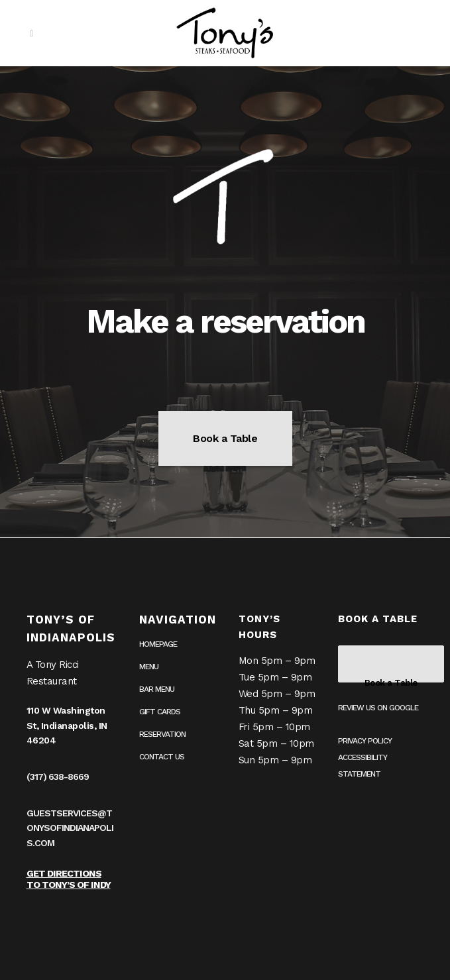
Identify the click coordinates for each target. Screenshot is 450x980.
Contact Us (162, 757)
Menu (149, 667)
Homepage (158, 644)
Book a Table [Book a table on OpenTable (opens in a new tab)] (225, 438)
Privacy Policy (365, 741)
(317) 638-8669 (58, 777)
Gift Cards (160, 712)
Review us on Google (378, 708)
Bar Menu (157, 689)
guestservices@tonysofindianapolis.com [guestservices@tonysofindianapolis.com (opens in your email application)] (70, 828)
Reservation (162, 734)
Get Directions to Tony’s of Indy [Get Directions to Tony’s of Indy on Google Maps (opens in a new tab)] (69, 879)
